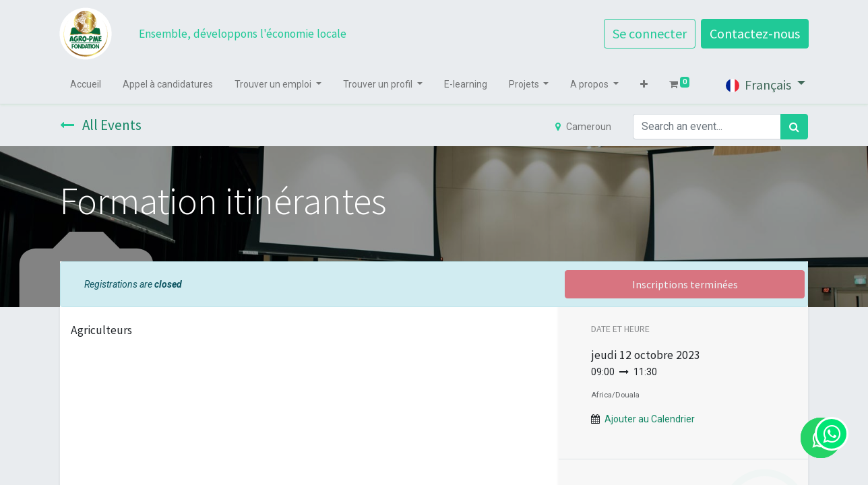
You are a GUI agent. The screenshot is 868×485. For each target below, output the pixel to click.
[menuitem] (86, 85)
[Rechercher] (794, 127)
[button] (644, 85)
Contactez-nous (754, 33)
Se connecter (649, 33)
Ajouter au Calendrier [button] (650, 419)
